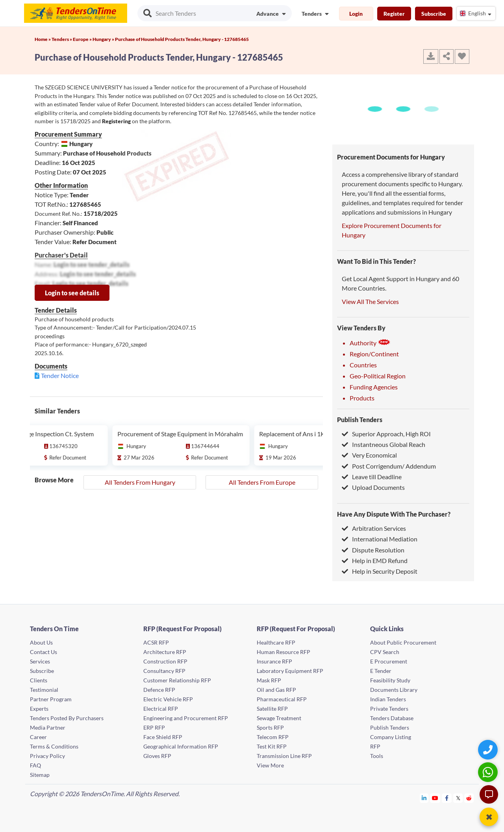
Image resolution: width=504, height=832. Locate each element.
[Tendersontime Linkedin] (424, 798)
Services (40, 661)
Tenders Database (392, 718)
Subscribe (434, 14)
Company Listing (391, 737)
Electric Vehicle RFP (168, 699)
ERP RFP (154, 727)
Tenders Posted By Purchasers (67, 718)
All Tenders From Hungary (140, 482)
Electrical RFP (161, 709)
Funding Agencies (374, 387)
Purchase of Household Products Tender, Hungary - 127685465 (182, 39)
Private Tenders (389, 709)
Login (356, 14)
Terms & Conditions (54, 746)
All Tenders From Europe (262, 482)
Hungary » (104, 39)
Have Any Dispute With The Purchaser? (394, 514)
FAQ (35, 765)
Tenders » (62, 39)
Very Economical (369, 455)
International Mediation (380, 539)
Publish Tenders (360, 420)
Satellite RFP (272, 709)
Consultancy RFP (164, 671)
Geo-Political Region (378, 376)
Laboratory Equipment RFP (290, 671)
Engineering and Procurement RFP (186, 718)
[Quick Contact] (489, 750)
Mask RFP (269, 680)
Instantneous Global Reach (384, 444)
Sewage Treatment (279, 718)
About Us (41, 642)
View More (270, 765)
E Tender (381, 671)
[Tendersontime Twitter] (458, 798)
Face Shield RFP (163, 737)
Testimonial (44, 690)
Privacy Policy (47, 756)
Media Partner (48, 727)
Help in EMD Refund (375, 561)
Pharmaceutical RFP (282, 699)
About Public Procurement (403, 642)
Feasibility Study (390, 680)
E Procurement (389, 661)
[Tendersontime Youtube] (435, 798)
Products (362, 398)
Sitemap (40, 775)
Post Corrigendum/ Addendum (389, 466)
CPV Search (385, 652)
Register (394, 14)
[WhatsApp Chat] (489, 772)
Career (38, 737)
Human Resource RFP (283, 652)
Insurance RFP (274, 661)
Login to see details (72, 293)
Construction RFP (165, 661)
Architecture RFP (165, 652)
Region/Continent (374, 354)
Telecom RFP (273, 737)
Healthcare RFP (276, 642)
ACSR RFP (156, 642)
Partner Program (51, 699)
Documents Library (394, 690)
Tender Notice (60, 375)
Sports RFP (270, 727)
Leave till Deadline (372, 477)
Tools (377, 756)
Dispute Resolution (373, 550)
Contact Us (44, 652)
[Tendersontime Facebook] (447, 798)
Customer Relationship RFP (177, 680)
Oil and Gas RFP (276, 690)
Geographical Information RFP (181, 746)
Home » (43, 39)
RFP (375, 746)
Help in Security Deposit (380, 571)
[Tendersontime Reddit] (469, 798)
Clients (39, 680)
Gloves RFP (157, 756)
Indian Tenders (388, 699)
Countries (363, 365)
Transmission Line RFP (284, 756)
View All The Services (370, 301)
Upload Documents (373, 487)
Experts (39, 709)
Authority (370, 343)
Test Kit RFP (272, 746)
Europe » (83, 39)
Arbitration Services (374, 528)
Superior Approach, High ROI (386, 434)
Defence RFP (159, 690)
